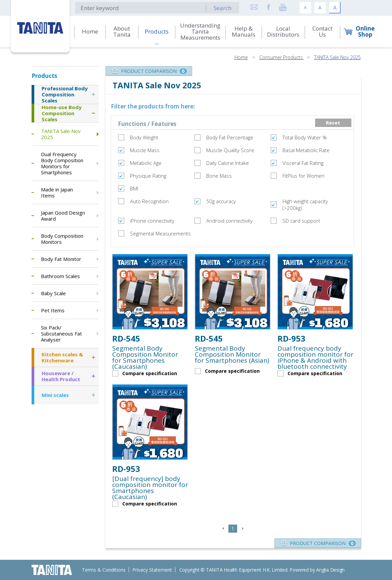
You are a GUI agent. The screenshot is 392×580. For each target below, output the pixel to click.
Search (223, 8)
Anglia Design (330, 570)
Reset (333, 123)
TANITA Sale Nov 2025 (337, 57)
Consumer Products (282, 57)
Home (241, 57)
